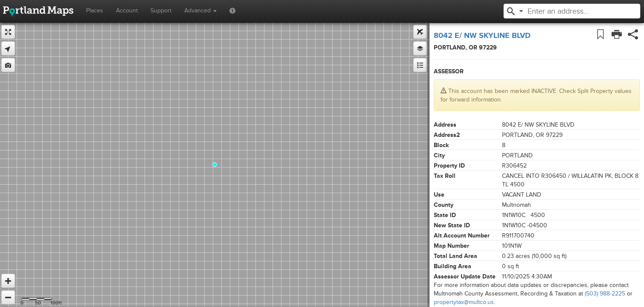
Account (127, 10)
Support (161, 10)
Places (95, 10)
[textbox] (575, 11)
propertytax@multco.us (464, 302)
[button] (511, 10)
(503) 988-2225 (605, 294)
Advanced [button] (200, 10)
